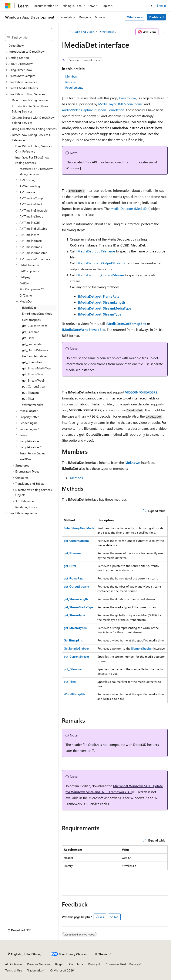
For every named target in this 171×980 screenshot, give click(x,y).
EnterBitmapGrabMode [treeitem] (37, 313)
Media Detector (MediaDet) (130, 208)
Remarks (71, 82)
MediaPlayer (107, 104)
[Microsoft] (8, 6)
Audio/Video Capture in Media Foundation (93, 110)
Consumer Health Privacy (122, 964)
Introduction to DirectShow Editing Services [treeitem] (30, 109)
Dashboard (156, 17)
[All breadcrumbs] (66, 32)
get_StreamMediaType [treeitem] (37, 368)
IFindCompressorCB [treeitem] (32, 289)
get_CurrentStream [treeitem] (35, 326)
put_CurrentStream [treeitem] (35, 386)
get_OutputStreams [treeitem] (35, 350)
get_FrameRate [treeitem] (32, 344)
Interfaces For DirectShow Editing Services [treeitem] (36, 171)
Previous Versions (39, 964)
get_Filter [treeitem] (28, 338)
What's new (135, 17)
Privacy (93, 964)
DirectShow (106, 32)
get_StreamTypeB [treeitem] (33, 380)
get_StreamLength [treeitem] (34, 362)
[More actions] (164, 32)
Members (71, 76)
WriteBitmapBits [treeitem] (33, 405)
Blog (58, 964)
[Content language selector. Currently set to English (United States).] (25, 954)
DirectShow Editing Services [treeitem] (30, 100)
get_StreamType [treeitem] (33, 374)
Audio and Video (83, 32)
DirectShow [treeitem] (16, 45)
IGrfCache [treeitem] (25, 295)
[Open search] (151, 6)
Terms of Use (14, 970)
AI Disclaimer (14, 964)
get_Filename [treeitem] (31, 332)
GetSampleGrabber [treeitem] (35, 356)
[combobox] (29, 37)
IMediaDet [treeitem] (29, 308)
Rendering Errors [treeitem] (26, 507)
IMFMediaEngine (130, 104)
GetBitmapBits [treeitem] (31, 320)
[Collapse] (52, 29)
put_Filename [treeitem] (31, 393)
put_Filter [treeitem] (28, 398)
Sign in (161, 5)
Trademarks (34, 970)
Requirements (74, 87)
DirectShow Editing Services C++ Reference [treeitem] (33, 149)
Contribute (76, 964)
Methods (76, 478)
